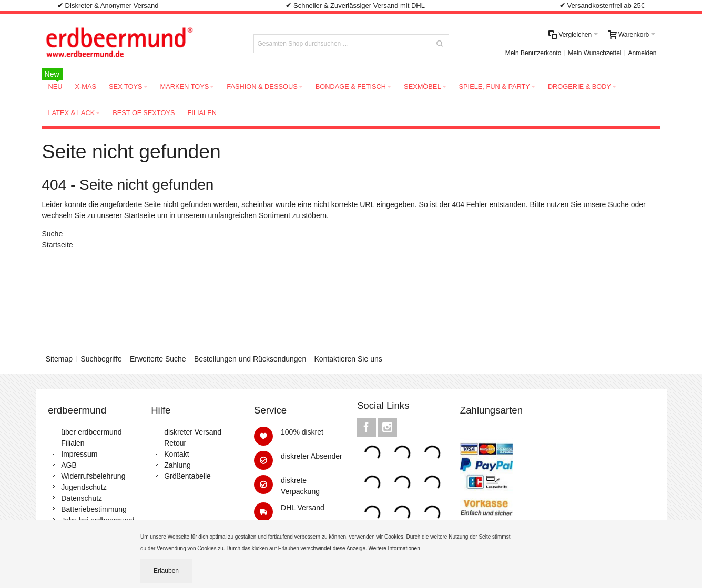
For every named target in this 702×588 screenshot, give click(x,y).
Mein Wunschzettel (594, 53)
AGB (69, 465)
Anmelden (642, 53)
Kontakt (176, 454)
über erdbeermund (91, 432)
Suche (618, 204)
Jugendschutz (84, 487)
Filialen (73, 443)
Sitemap (59, 359)
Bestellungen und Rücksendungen (250, 359)
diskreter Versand (193, 432)
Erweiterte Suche (158, 359)
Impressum (79, 454)
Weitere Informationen (395, 548)
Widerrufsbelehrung (93, 476)
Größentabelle (187, 476)
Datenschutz (82, 498)
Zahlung (177, 465)
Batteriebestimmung (94, 509)
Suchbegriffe (101, 359)
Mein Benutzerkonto (533, 53)
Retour (175, 443)
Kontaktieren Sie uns (348, 359)
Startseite (140, 215)
